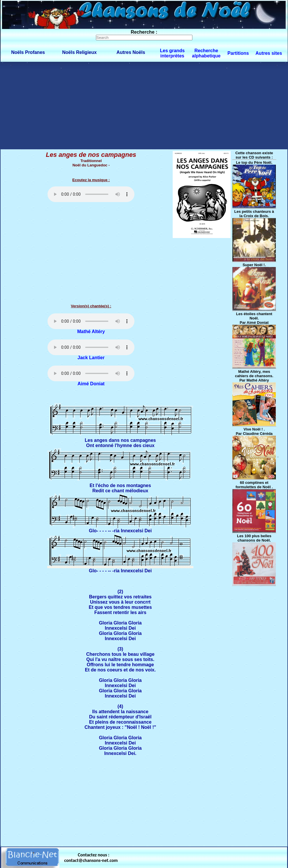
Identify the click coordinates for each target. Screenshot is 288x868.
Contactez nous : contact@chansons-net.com (91, 858)
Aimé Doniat (91, 384)
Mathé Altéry (91, 332)
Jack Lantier (91, 358)
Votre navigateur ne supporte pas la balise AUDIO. (91, 194)
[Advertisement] (144, 105)
